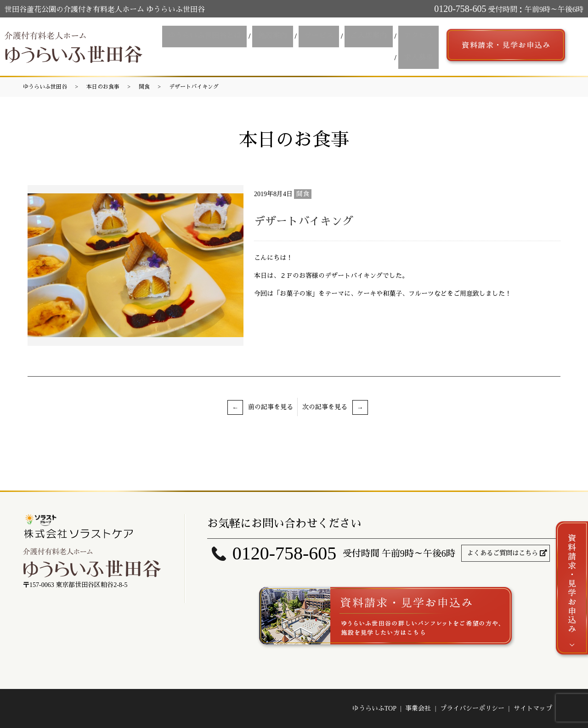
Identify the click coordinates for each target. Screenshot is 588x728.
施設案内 (286, 38)
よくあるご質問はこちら (503, 553)
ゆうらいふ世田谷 (45, 87)
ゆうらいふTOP (374, 708)
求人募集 (420, 55)
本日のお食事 (103, 87)
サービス (328, 38)
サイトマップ (533, 708)
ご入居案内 (374, 38)
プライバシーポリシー (472, 708)
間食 (144, 87)
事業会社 (418, 708)
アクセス (420, 38)
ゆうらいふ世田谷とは (222, 38)
